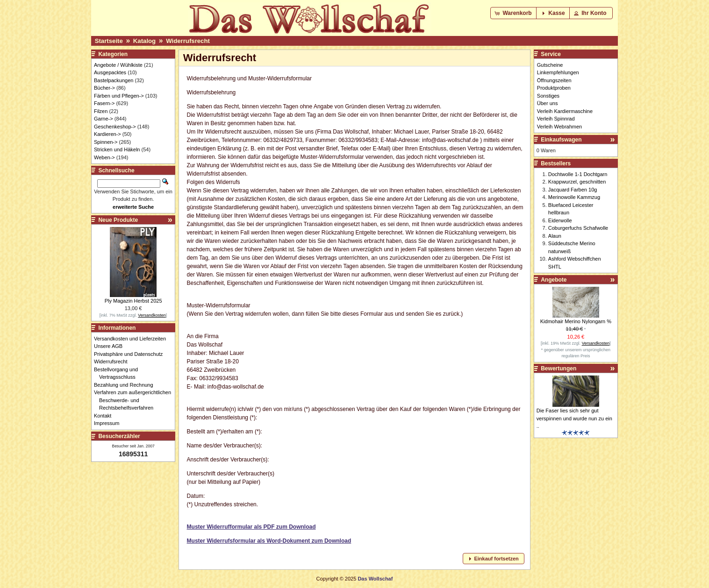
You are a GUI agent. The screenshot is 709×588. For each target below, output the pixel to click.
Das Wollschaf (375, 579)
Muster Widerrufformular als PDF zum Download (251, 527)
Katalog (144, 41)
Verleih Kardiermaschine (565, 111)
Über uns (548, 103)
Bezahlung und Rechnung (126, 385)
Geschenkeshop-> (115, 127)
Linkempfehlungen (558, 72)
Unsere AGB (111, 346)
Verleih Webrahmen (559, 127)
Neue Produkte (118, 220)
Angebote (554, 280)
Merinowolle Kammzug (574, 197)
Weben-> (104, 157)
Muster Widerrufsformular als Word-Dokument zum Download (269, 541)
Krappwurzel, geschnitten (577, 182)
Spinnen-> (106, 142)
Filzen (101, 111)
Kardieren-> (107, 134)
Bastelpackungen (114, 80)
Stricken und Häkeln (117, 149)
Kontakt (105, 416)
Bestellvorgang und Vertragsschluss (118, 373)
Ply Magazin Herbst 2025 (133, 301)
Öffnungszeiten (554, 80)
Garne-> (104, 119)
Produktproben (554, 88)
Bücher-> (104, 88)
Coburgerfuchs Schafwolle (578, 228)
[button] (514, 13)
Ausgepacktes (110, 72)
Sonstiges (548, 96)
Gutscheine (550, 65)
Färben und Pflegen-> (119, 96)
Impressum (109, 423)
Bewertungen (559, 368)
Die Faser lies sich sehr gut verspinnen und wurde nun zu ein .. (574, 418)
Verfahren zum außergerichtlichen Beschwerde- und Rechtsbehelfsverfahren (135, 400)
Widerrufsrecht (188, 41)
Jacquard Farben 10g (573, 190)
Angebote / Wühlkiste (118, 65)
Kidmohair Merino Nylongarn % (576, 321)
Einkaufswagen (561, 140)
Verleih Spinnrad (556, 119)
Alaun (555, 236)
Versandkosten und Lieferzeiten (132, 339)
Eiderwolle (560, 220)
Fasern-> (104, 103)
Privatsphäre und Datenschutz (131, 354)
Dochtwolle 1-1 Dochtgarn (578, 174)
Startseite (109, 41)
